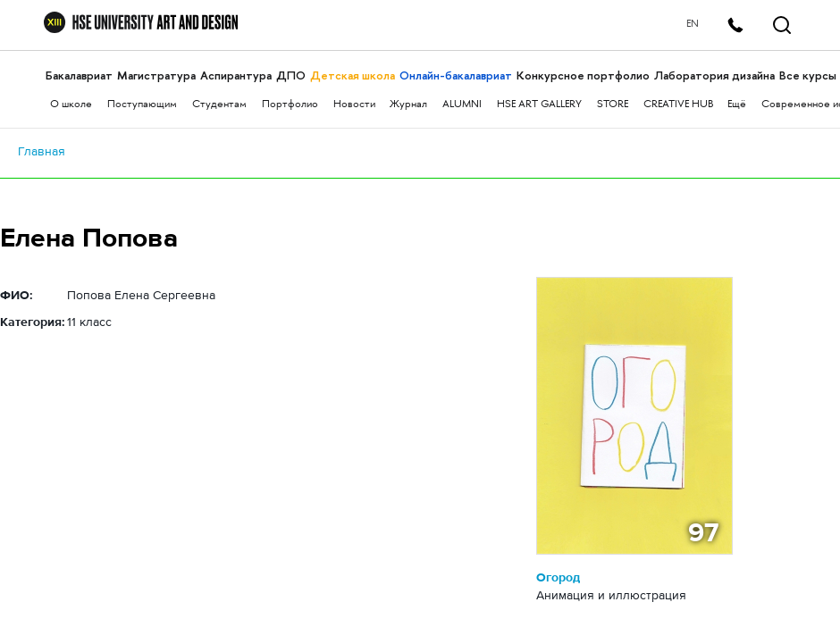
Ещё (737, 105)
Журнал (408, 105)
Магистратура (156, 75)
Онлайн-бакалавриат (456, 75)
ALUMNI (462, 105)
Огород (558, 577)
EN (693, 25)
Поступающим (142, 105)
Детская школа (353, 75)
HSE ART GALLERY (539, 105)
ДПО (291, 75)
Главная (42, 151)
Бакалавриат (79, 75)
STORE (613, 105)
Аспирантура (236, 75)
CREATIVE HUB (678, 105)
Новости (354, 105)
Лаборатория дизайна (714, 75)
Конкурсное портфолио (583, 75)
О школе (71, 105)
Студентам (219, 105)
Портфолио (290, 105)
